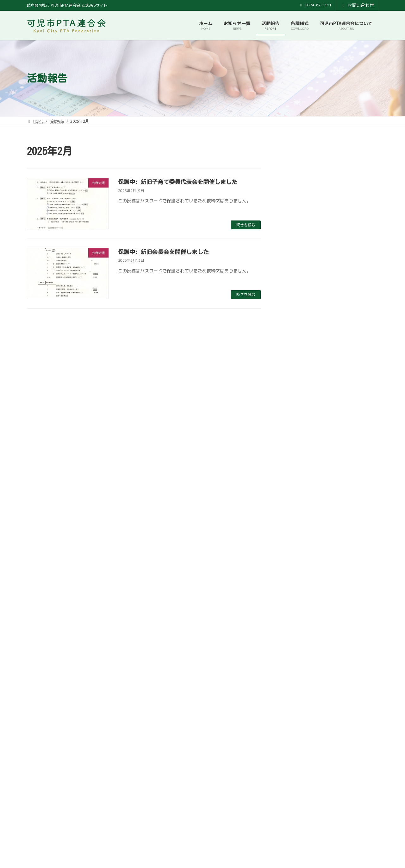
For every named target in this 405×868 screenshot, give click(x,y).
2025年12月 (298, 250)
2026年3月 (297, 225)
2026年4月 (297, 212)
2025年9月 (297, 289)
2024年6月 (297, 443)
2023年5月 (297, 585)
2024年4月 (297, 469)
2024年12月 (298, 379)
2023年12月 (298, 508)
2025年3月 (297, 353)
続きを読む (246, 225)
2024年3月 (297, 482)
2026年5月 (297, 199)
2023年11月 (298, 520)
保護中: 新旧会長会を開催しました (163, 252)
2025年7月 (297, 302)
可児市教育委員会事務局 (177, 783)
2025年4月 (297, 340)
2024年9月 (297, 418)
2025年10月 (298, 276)
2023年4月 (297, 598)
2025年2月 (297, 366)
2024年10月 (298, 405)
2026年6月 (297, 186)
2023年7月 (297, 559)
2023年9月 (297, 546)
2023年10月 (298, 533)
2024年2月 (297, 495)
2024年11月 (298, 392)
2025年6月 (297, 315)
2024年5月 (297, 456)
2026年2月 (297, 237)
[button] (113, 725)
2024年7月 (297, 430)
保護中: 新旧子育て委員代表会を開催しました (178, 182)
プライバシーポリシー (233, 783)
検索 (360, 810)
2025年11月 (298, 263)
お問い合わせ (357, 5)
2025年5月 (297, 328)
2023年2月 (297, 611)
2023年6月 (297, 572)
